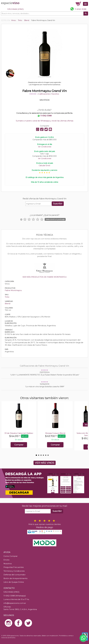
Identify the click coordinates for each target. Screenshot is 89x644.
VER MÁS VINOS (45, 463)
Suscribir (58, 204)
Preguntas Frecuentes (14, 567)
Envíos (6, 560)
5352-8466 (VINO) (16, 9)
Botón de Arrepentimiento (16, 578)
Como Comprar (11, 556)
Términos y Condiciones (14, 571)
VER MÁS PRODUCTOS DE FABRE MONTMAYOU (45, 277)
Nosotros (8, 564)
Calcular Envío (44, 166)
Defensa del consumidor (15, 575)
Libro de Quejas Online (14, 582)
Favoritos (55, 94)
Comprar (19, 445)
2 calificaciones (44, 94)
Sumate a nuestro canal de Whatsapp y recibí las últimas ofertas (45, 121)
